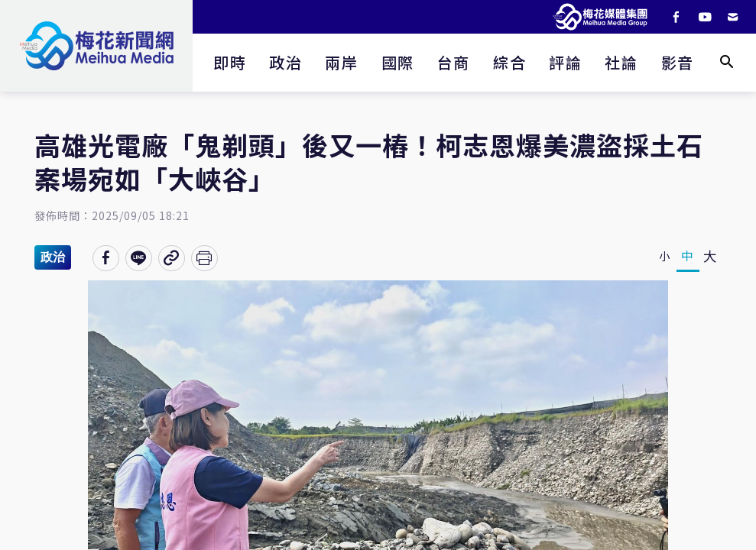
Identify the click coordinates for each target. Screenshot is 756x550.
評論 (565, 62)
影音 (678, 62)
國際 (398, 62)
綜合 (509, 62)
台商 (454, 62)
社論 (621, 62)
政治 (286, 62)
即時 (230, 62)
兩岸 (341, 62)
